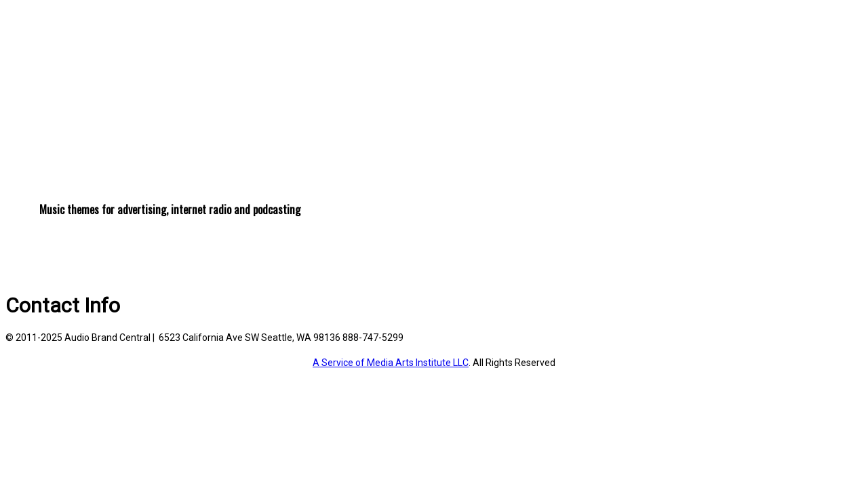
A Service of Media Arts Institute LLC (391, 363)
